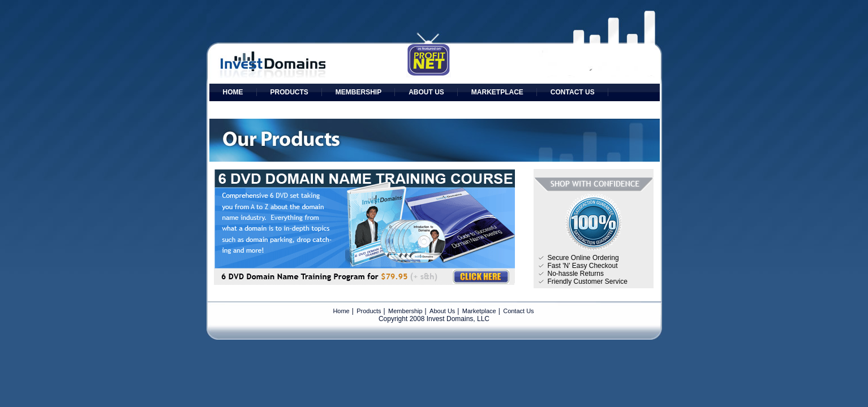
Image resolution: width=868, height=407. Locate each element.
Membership (358, 92)
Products (289, 92)
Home (233, 92)
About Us (426, 92)
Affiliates (242, 110)
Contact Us (573, 92)
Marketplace (497, 92)
